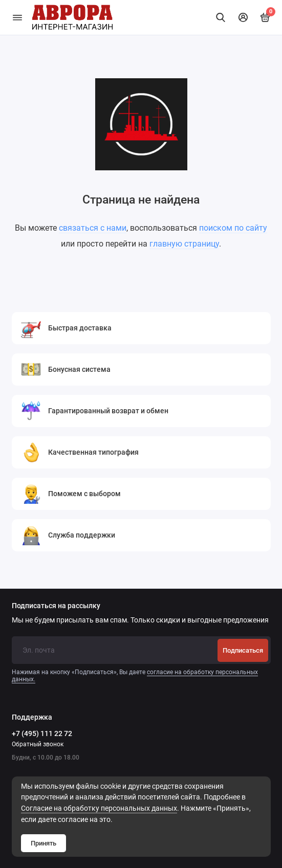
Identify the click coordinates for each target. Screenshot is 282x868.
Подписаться (243, 650)
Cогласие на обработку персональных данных (99, 808)
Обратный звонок (38, 744)
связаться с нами (93, 228)
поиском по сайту (233, 228)
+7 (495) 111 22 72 (42, 733)
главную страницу (184, 244)
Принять (44, 843)
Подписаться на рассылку (56, 606)
